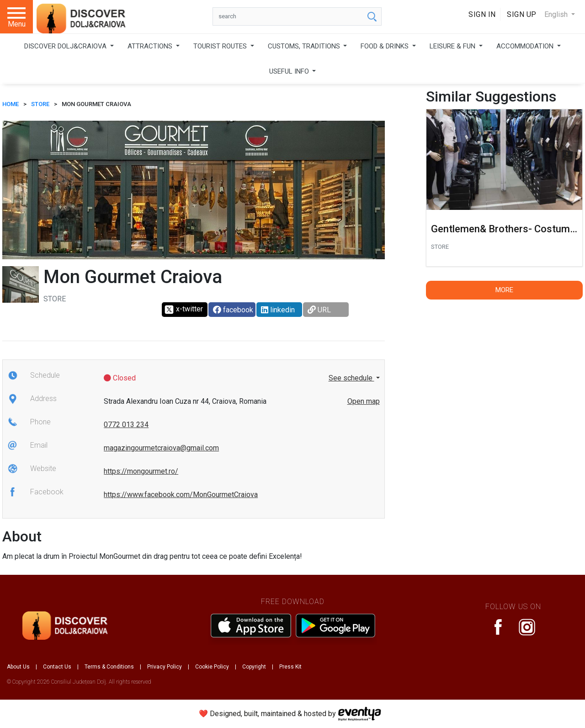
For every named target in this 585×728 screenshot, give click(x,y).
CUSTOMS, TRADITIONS (305, 46)
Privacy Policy (165, 667)
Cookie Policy (212, 667)
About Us (18, 667)
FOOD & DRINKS (386, 46)
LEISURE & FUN (453, 46)
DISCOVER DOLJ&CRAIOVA (66, 46)
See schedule (351, 378)
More (504, 290)
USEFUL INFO (290, 71)
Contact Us (57, 667)
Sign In (482, 14)
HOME (11, 104)
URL (319, 310)
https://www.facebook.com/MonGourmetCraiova (181, 495)
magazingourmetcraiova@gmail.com (161, 448)
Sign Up (522, 14)
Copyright (254, 667)
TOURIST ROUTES (221, 46)
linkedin (278, 310)
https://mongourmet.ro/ (141, 471)
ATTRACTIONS (151, 46)
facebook (233, 310)
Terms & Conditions (109, 667)
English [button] (557, 14)
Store (40, 104)
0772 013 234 (126, 425)
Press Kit (290, 667)
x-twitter (183, 310)
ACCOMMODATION (526, 46)
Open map (364, 401)
